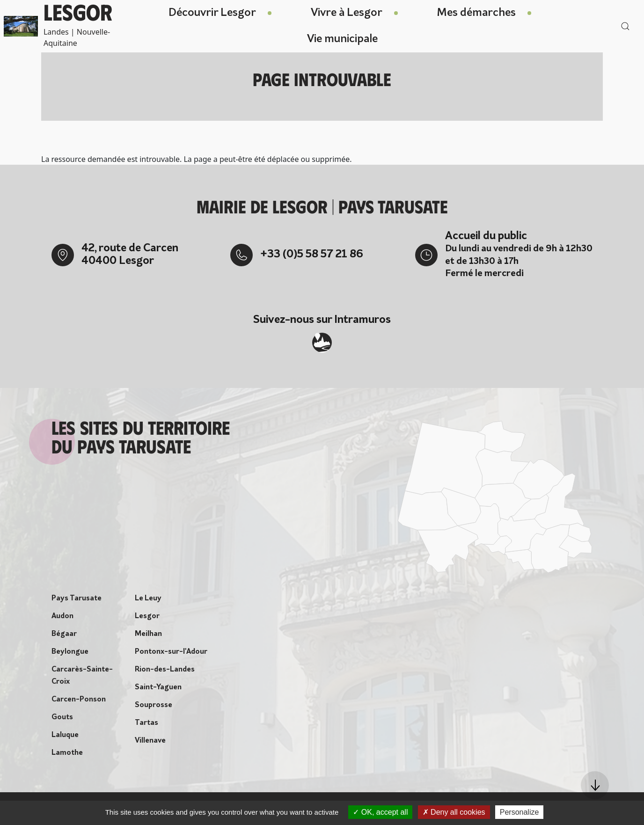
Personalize (520, 812)
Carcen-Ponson (79, 702)
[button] (595, 785)
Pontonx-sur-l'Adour (171, 655)
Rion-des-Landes (165, 672)
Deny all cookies (454, 812)
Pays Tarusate (77, 601)
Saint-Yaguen (158, 690)
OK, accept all (380, 812)
